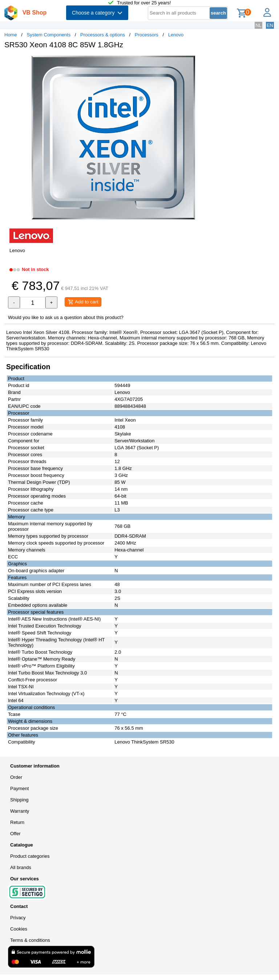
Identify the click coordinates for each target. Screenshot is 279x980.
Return (17, 822)
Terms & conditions (30, 940)
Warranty (20, 811)
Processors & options (103, 35)
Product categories (30, 856)
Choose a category (97, 13)
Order (16, 777)
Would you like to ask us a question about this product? (66, 317)
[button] (216, 62)
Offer (15, 834)
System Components (49, 35)
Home (11, 35)
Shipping (19, 800)
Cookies (19, 929)
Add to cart (83, 302)
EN (270, 25)
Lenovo (176, 35)
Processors (147, 35)
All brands (21, 867)
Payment (19, 788)
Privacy (18, 918)
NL (258, 25)
